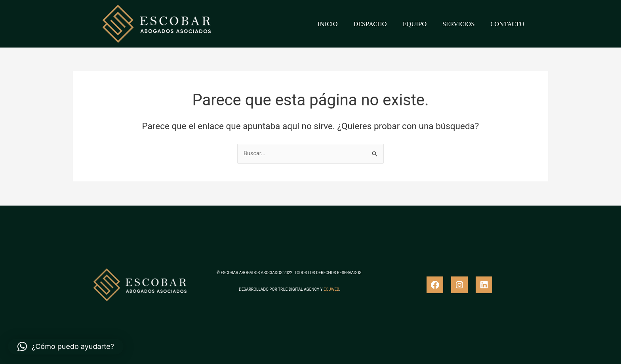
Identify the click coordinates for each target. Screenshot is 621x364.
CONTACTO (507, 24)
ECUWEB (331, 289)
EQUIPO (415, 24)
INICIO (328, 24)
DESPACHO (370, 24)
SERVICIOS (458, 24)
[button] (66, 347)
